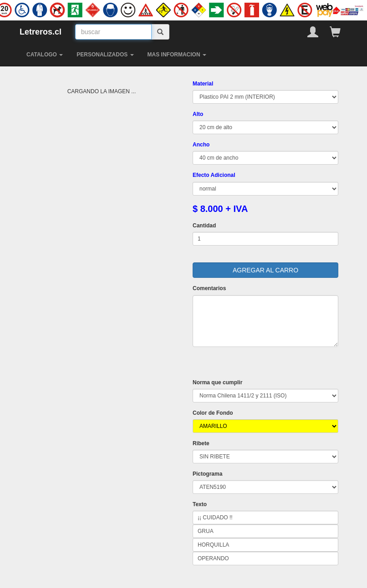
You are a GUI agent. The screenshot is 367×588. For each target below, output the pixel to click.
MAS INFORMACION (177, 55)
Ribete (201, 443)
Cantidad (204, 226)
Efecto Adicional (214, 175)
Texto (200, 504)
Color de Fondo (213, 413)
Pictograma (207, 474)
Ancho (201, 145)
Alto (198, 114)
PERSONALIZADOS (105, 55)
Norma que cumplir (217, 382)
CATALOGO (45, 55)
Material (203, 84)
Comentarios (209, 288)
